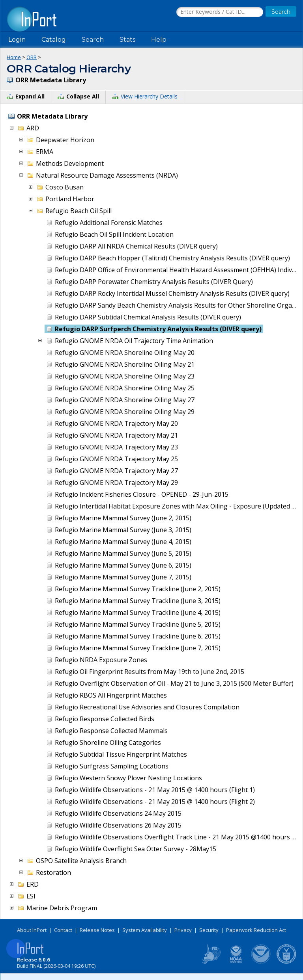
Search (93, 40)
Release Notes (97, 930)
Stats (127, 40)
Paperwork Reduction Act (256, 930)
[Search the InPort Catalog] (220, 12)
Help (159, 40)
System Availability (145, 930)
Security (209, 930)
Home (14, 57)
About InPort (32, 930)
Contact (63, 930)
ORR (32, 57)
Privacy (183, 930)
